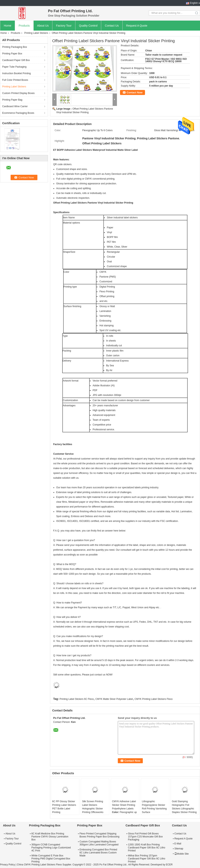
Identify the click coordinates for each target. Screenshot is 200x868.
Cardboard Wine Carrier (15, 106)
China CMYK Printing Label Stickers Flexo (39, 865)
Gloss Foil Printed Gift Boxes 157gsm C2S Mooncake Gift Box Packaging (145, 837)
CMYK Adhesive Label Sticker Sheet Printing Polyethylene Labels (124, 805)
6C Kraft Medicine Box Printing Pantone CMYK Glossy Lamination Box (50, 837)
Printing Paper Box (12, 54)
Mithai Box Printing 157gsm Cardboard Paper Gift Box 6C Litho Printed (147, 859)
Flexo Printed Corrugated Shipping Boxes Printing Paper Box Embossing (99, 835)
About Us (43, 26)
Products (24, 26)
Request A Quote (137, 26)
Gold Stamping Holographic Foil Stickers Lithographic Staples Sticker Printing (184, 807)
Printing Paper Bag (12, 100)
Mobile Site (181, 854)
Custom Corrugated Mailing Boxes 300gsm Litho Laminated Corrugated (99, 843)
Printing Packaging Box (15, 47)
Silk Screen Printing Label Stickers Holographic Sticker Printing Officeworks (93, 807)
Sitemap (179, 849)
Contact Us (112, 26)
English (194, 3)
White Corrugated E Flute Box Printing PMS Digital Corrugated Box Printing (51, 859)
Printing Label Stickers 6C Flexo (77, 699)
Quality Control (88, 26)
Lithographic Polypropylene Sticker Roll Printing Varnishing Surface (154, 807)
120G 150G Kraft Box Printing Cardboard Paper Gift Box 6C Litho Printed (147, 848)
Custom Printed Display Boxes (18, 93)
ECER (169, 865)
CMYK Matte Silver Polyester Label (114, 699)
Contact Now (134, 92)
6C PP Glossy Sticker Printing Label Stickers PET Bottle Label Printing (64, 807)
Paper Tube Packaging (14, 67)
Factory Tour (64, 26)
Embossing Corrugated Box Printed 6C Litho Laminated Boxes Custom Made (98, 853)
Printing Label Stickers (36, 33)
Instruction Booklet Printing (16, 73)
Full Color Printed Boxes (15, 80)
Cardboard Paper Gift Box (16, 60)
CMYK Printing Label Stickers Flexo (154, 699)
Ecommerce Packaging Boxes (18, 113)
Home (7, 26)
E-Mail (178, 844)
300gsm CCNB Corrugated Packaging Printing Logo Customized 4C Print (51, 848)
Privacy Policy (7, 865)
